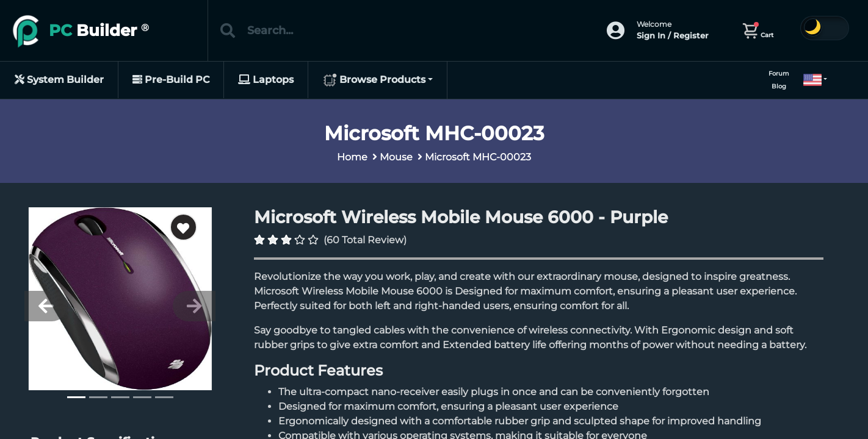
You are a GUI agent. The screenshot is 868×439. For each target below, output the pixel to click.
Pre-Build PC (171, 80)
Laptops (266, 80)
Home (352, 157)
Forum (779, 73)
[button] (810, 80)
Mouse (396, 157)
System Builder (59, 80)
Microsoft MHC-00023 (478, 157)
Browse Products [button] (374, 80)
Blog (779, 86)
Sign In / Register (672, 35)
